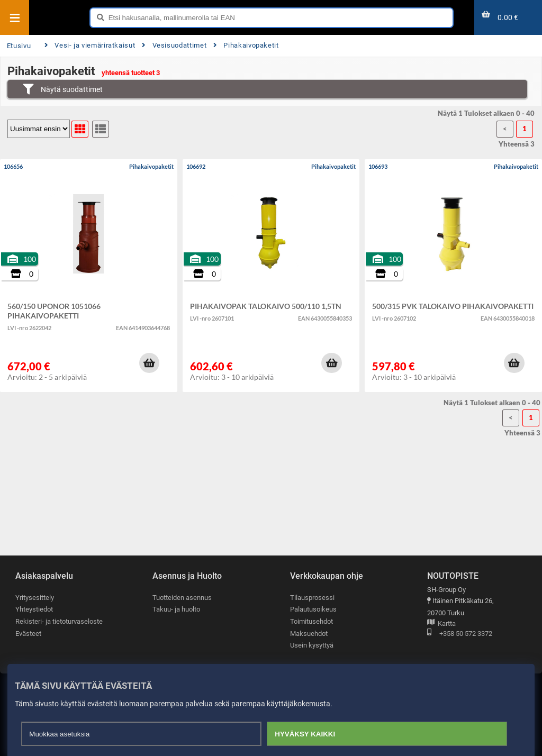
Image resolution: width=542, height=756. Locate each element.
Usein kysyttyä (312, 646)
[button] (149, 363)
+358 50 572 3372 (460, 634)
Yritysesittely (35, 598)
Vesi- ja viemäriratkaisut (90, 45)
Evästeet (28, 634)
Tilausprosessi (312, 598)
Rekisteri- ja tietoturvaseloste (59, 621)
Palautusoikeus (313, 610)
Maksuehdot (309, 634)
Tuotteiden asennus (182, 598)
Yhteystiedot (34, 610)
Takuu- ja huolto (176, 610)
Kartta (441, 624)
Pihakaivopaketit (246, 45)
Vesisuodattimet (174, 45)
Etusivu (19, 46)
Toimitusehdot (311, 621)
